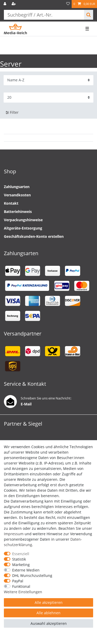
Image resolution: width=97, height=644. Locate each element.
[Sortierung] (48, 80)
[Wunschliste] (68, 4)
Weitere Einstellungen (23, 592)
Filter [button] (12, 112)
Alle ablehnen (48, 613)
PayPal (18, 581)
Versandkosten (17, 195)
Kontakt (11, 203)
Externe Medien (26, 570)
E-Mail (26, 404)
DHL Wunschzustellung (32, 575)
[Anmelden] (5, 4)
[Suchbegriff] (44, 15)
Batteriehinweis (18, 212)
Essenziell (21, 554)
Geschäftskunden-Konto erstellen (34, 236)
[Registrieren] (14, 4)
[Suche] (89, 15)
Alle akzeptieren (49, 602)
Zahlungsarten (17, 187)
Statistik (19, 559)
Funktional (21, 586)
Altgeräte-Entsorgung (23, 228)
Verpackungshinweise (23, 220)
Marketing (21, 565)
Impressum (14, 534)
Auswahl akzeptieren (49, 623)
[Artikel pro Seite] (48, 98)
